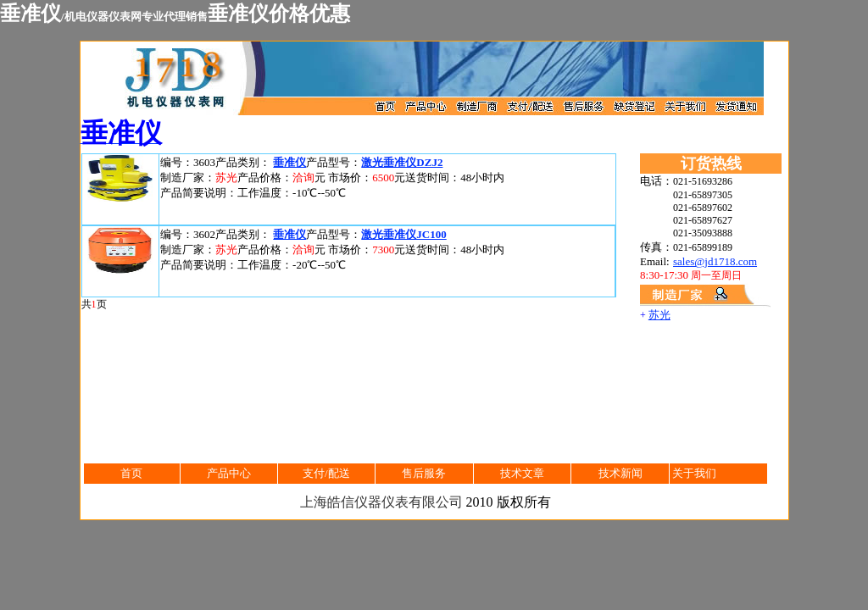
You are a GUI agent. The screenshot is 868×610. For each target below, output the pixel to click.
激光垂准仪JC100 (403, 234)
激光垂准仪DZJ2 (402, 162)
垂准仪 (289, 162)
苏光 (659, 315)
